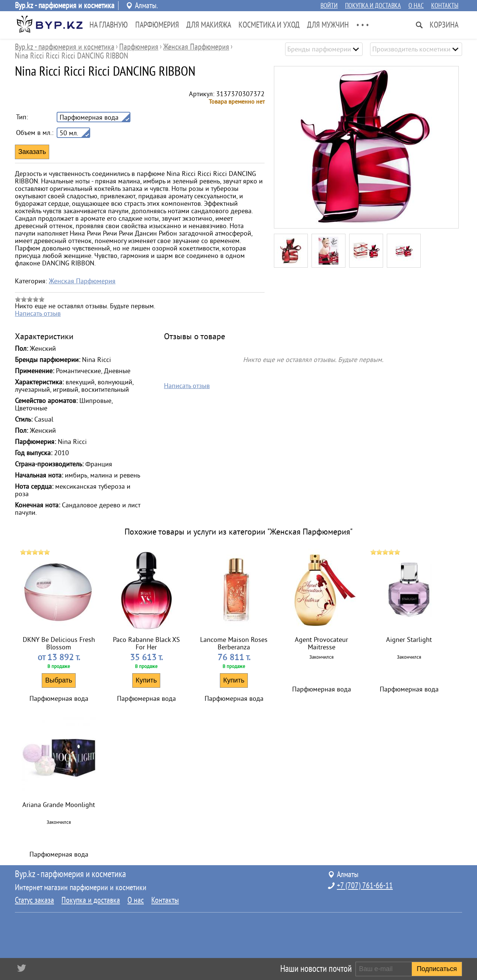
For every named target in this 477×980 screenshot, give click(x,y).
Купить (146, 680)
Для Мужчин (328, 25)
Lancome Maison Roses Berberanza (234, 643)
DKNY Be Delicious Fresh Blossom (59, 643)
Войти (329, 6)
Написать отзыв (38, 313)
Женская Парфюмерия (82, 281)
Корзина (444, 25)
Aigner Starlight (409, 640)
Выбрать (59, 680)
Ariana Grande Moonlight (59, 805)
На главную (109, 25)
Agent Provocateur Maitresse (321, 643)
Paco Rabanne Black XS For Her (146, 643)
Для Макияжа (209, 25)
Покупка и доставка (373, 6)
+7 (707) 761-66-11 (365, 886)
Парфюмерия (157, 25)
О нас (416, 6)
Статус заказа (34, 900)
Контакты (445, 6)
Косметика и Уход (269, 25)
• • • (363, 25)
